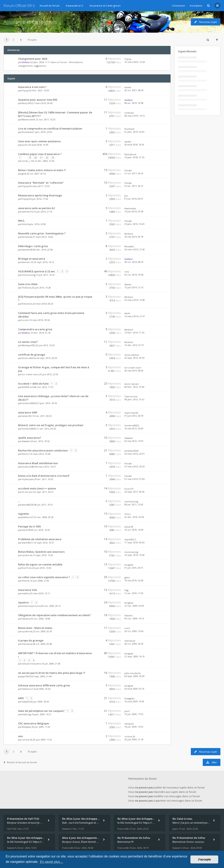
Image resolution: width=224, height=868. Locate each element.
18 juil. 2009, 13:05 (134, 727)
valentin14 (27, 212)
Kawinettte (130, 208)
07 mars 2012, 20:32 (135, 466)
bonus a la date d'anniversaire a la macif (44, 476)
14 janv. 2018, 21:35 (134, 157)
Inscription (196, 6)
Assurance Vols (28, 590)
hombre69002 (29, 403)
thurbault (27, 132)
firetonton (27, 304)
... (19, 501)
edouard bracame (31, 664)
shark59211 (28, 543)
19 (30, 157)
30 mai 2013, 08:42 (134, 371)
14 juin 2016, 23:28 (134, 211)
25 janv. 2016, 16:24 (134, 224)
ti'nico (128, 514)
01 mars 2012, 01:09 (135, 479)
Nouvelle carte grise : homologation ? (42, 233)
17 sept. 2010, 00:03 (134, 542)
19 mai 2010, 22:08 (134, 580)
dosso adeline (29, 358)
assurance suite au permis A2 (36, 208)
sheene (26, 581)
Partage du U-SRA (30, 526)
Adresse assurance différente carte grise (44, 685)
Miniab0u (129, 246)
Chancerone (131, 396)
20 (36, 157)
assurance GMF (28, 412)
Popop (128, 59)
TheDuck (26, 288)
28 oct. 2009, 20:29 (134, 644)
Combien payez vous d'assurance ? (40, 154)
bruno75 (129, 489)
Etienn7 (26, 454)
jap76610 (26, 676)
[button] (21, 40)
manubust (27, 644)
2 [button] (14, 40)
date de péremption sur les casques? (41, 711)
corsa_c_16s (28, 161)
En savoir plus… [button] (52, 862)
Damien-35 (27, 262)
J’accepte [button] (204, 859)
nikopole (129, 724)
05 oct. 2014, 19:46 (134, 275)
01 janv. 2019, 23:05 (134, 132)
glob (24, 174)
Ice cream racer (30, 374)
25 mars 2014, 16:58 (135, 300)
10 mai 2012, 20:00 (134, 428)
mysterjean (28, 479)
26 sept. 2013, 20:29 (134, 358)
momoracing (29, 275)
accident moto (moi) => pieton (37, 488)
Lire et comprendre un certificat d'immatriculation (50, 129)
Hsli (24, 224)
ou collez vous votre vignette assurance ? (44, 577)
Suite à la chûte (28, 284)
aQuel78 (26, 530)
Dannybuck (130, 154)
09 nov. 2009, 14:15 (134, 618)
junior (25, 145)
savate (128, 87)
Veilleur (26, 62)
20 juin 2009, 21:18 (134, 739)
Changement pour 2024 (33, 59)
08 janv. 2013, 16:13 (134, 399)
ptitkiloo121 (28, 517)
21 (41, 157)
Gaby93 (26, 702)
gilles (127, 577)
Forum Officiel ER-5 (19, 6)
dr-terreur (27, 492)
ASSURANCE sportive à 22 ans (36, 271)
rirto (127, 272)
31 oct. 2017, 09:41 (134, 173)
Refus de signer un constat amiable (40, 564)
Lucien (25, 320)
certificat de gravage (32, 355)
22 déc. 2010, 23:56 (134, 517)
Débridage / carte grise (33, 246)
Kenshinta (27, 237)
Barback (129, 234)
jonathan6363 (131, 451)
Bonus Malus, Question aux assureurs (41, 552)
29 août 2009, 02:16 (134, 689)
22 (47, 157)
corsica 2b (27, 740)
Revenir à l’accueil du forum (20, 762)
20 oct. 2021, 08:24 (134, 90)
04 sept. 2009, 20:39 (134, 676)
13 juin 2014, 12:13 (134, 287)
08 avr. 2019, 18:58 (134, 103)
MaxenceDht (28, 119)
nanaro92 (27, 416)
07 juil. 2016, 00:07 (134, 199)
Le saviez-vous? (28, 342)
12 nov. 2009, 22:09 (134, 606)
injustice (23, 602)
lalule (127, 313)
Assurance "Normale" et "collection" (41, 183)
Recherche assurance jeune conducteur (43, 450)
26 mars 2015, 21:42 (135, 249)
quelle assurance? (30, 438)
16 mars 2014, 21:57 (135, 316)
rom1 (127, 628)
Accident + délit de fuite (33, 384)
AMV (21, 698)
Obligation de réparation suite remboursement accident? (54, 615)
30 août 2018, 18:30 (134, 145)
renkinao (129, 113)
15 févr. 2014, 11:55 (134, 333)
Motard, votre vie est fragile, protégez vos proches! (51, 425)
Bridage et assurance (32, 259)
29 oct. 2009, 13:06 (134, 631)
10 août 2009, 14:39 (134, 701)
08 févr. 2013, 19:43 (134, 387)
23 (53, 157)
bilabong (26, 714)
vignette (23, 514)
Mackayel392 (28, 345)
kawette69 (27, 250)
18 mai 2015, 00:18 (134, 237)
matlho (25, 593)
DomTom (27, 568)
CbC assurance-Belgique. (34, 723)
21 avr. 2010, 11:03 (134, 593)
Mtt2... (22, 221)
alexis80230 (28, 505)
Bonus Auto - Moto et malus (35, 628)
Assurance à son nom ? (32, 87)
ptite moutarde (133, 673)
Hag (126, 590)
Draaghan (129, 698)
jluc (126, 196)
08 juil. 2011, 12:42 (134, 504)
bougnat (129, 565)
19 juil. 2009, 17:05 (134, 714)
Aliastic (128, 284)
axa (20, 736)
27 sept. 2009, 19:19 (134, 656)
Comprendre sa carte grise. (35, 329)
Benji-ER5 (27, 103)
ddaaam (26, 441)
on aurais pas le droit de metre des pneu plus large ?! (52, 673)
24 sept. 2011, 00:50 (134, 492)
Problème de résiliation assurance (40, 539)
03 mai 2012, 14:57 (134, 441)
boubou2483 (28, 467)
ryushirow (27, 555)
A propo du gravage (31, 640)
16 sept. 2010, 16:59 (134, 555)
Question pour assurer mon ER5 (38, 100)
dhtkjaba (26, 727)
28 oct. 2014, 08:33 (134, 262)
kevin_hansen (132, 384)
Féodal (128, 170)
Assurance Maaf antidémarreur (38, 463)
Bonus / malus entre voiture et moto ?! (42, 170)
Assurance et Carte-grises (30, 22)
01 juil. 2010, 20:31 (134, 568)
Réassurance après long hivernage (40, 195)
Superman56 (131, 413)
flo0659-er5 (28, 387)
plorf (127, 711)
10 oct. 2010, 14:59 (134, 530)
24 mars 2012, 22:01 (135, 454)
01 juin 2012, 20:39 (134, 416)
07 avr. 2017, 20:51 (134, 186)
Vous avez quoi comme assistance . (40, 141)
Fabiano (26, 619)
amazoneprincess (31, 606)
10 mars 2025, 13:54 (135, 62)
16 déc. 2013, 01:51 (134, 345)
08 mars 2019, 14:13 (135, 116)
